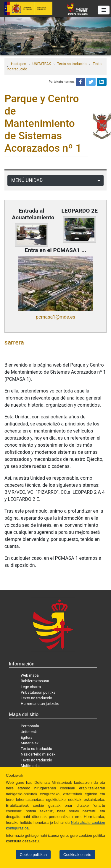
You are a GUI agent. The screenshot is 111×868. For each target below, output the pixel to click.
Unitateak (29, 732)
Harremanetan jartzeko (40, 704)
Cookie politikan (33, 855)
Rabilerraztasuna (35, 681)
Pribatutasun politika (38, 692)
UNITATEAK (42, 64)
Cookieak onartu (77, 855)
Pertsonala (30, 726)
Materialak (30, 743)
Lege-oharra (31, 687)
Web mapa (30, 675)
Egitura (27, 737)
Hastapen (18, 64)
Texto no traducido (72, 64)
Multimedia (30, 766)
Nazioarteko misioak (38, 754)
